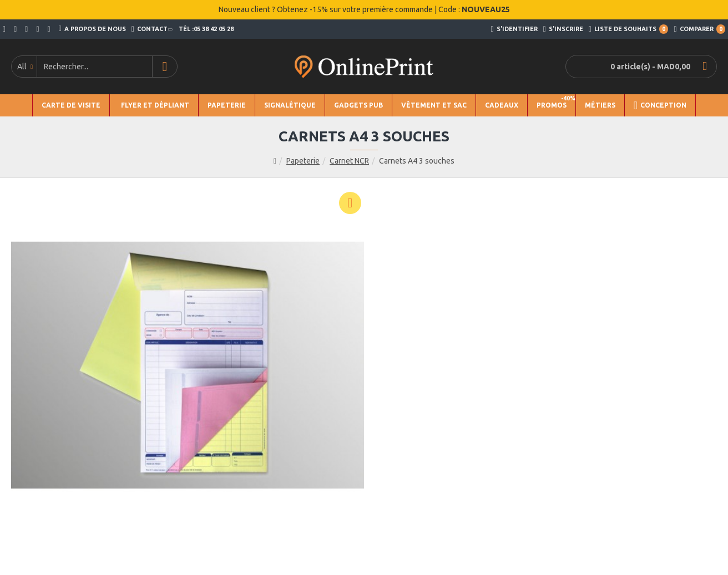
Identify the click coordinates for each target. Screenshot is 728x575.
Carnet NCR (349, 161)
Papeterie (303, 161)
